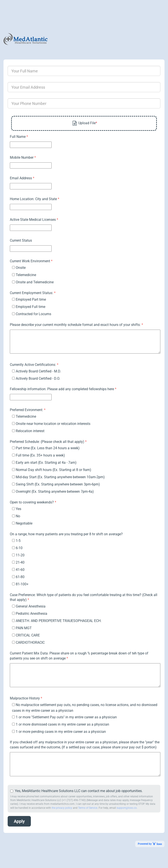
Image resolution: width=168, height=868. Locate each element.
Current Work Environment (30, 261)
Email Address (21, 178)
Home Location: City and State (34, 199)
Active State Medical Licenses (33, 220)
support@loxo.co (127, 808)
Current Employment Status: (32, 293)
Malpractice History (25, 698)
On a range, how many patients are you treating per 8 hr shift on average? (66, 534)
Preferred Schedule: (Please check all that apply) (47, 442)
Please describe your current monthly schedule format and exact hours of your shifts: (76, 325)
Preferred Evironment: (27, 410)
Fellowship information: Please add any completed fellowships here (62, 389)
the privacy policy (62, 808)
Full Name (18, 137)
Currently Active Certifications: (33, 365)
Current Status (21, 240)
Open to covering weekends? (32, 502)
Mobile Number (22, 157)
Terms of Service (88, 808)
